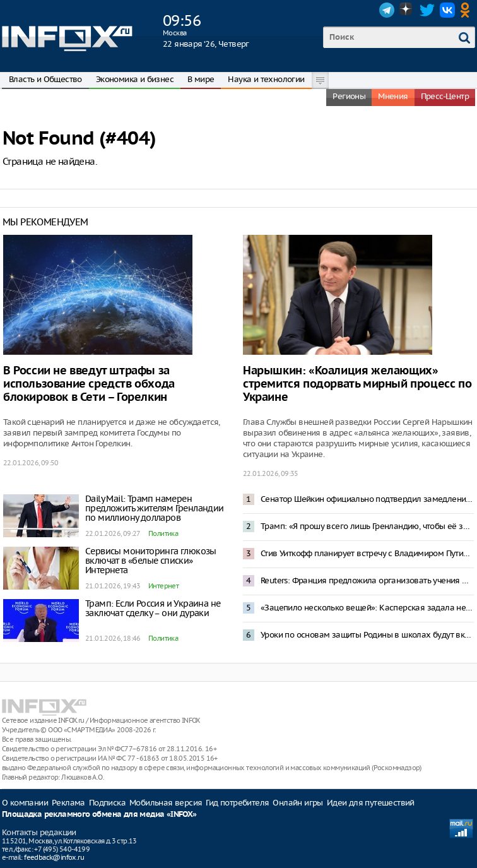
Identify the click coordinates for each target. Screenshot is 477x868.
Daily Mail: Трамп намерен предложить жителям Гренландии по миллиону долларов (155, 508)
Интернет (163, 586)
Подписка (107, 803)
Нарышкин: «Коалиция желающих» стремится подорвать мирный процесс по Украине (357, 384)
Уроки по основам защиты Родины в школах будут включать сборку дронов (367, 635)
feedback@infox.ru (54, 857)
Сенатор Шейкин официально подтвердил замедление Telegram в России (367, 499)
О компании (25, 803)
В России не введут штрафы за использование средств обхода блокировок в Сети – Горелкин (89, 384)
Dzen (407, 10)
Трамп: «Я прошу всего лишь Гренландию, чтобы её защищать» (367, 526)
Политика (163, 533)
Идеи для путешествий (371, 803)
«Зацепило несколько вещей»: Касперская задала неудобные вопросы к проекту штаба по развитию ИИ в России (367, 608)
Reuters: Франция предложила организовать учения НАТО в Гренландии (367, 580)
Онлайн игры (297, 803)
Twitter (427, 10)
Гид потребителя (237, 803)
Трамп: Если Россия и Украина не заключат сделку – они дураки (153, 608)
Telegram (387, 10)
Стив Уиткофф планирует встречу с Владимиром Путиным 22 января (367, 553)
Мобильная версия (166, 803)
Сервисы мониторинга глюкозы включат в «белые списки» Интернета (151, 561)
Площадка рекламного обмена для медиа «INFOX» (99, 815)
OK (468, 10)
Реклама (68, 803)
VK (447, 10)
